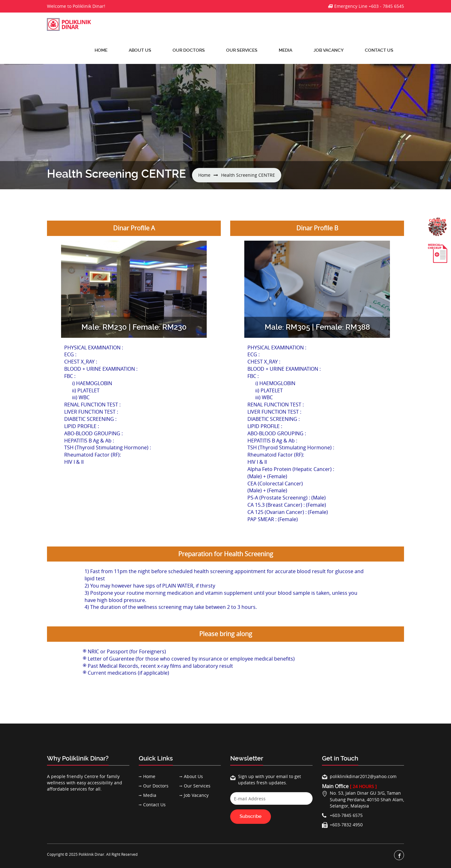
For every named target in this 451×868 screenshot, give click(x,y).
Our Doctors (189, 50)
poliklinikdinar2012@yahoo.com (363, 776)
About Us (140, 50)
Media (285, 50)
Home (101, 50)
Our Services (242, 50)
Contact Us (379, 50)
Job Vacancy (329, 50)
